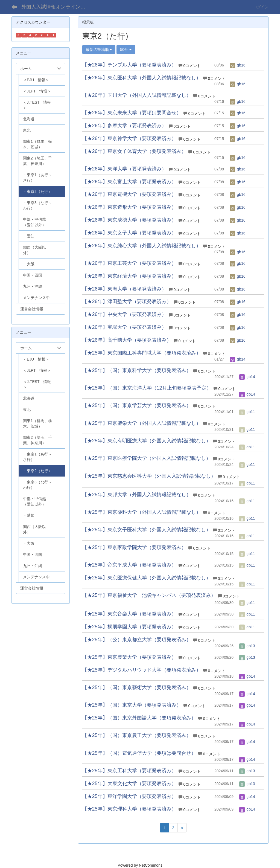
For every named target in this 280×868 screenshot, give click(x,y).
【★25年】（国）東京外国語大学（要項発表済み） (139, 718)
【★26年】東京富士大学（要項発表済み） (129, 182)
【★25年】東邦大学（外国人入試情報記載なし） (137, 495)
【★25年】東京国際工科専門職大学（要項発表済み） (142, 353)
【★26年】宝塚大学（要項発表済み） (124, 327)
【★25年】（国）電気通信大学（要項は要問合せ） (139, 753)
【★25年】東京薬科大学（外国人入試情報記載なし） (142, 512)
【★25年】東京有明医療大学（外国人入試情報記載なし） (147, 441)
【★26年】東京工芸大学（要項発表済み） (129, 263)
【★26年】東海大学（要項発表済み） (124, 289)
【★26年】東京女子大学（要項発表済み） (129, 233)
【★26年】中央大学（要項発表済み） (124, 314)
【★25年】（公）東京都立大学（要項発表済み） (137, 640)
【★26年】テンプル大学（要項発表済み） (129, 65)
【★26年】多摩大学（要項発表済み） (124, 126)
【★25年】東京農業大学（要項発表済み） (129, 657)
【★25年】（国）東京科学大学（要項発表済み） (137, 370)
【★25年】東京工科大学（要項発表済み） (129, 771)
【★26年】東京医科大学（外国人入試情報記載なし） (142, 78)
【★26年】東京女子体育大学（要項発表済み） (134, 151)
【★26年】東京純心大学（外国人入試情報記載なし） (142, 246)
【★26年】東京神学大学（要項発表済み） (129, 138)
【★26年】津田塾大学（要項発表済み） (127, 301)
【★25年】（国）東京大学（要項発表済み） (132, 705)
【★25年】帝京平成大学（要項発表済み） (129, 565)
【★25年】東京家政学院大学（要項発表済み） (134, 547)
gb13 (247, 646)
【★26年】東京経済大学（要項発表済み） (129, 276)
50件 (126, 50)
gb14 (237, 359)
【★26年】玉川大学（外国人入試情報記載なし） (137, 95)
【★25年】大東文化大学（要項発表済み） (129, 783)
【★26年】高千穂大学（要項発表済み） (127, 340)
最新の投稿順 (99, 50)
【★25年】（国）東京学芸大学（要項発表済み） (137, 405)
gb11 (247, 412)
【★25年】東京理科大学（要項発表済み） (129, 809)
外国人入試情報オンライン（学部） (58, 7)
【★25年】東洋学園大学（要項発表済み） (129, 796)
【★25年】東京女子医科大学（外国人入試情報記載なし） (147, 530)
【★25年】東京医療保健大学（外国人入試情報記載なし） (147, 578)
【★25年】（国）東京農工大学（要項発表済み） (137, 735)
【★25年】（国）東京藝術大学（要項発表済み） (137, 687)
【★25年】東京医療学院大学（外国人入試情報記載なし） (147, 458)
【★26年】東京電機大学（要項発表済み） (129, 194)
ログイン (261, 7)
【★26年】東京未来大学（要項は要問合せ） (132, 113)
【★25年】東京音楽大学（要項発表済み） (129, 614)
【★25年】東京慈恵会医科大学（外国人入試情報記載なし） (149, 476)
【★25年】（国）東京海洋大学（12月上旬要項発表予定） (147, 388)
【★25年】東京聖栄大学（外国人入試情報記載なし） (142, 423)
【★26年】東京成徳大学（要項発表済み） (129, 220)
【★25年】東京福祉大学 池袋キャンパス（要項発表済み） (149, 595)
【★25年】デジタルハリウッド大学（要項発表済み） (142, 670)
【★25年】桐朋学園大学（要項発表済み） (129, 627)
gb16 (237, 65)
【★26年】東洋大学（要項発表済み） (124, 169)
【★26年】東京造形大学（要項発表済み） (129, 207)
